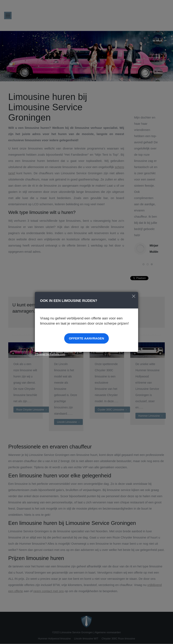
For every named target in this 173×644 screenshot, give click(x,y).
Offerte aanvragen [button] (86, 338)
